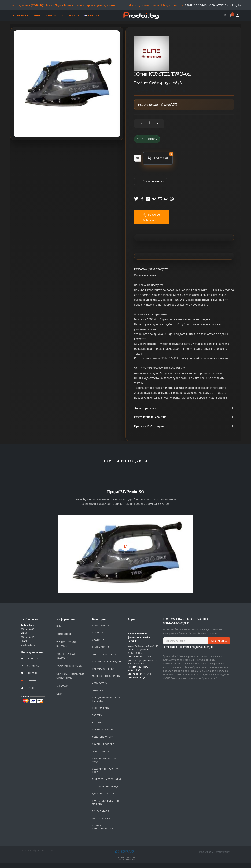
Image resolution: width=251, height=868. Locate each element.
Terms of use (204, 852)
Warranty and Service (67, 644)
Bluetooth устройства (107, 779)
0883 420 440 (27, 629)
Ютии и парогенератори (103, 827)
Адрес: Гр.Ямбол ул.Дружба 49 (143, 646)
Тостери (97, 715)
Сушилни (98, 640)
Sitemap (62, 686)
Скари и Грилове (103, 744)
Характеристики (184, 408)
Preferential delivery (66, 656)
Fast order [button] (152, 215)
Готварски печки (103, 669)
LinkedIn (29, 673)
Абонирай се (219, 641)
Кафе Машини (101, 708)
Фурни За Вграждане (106, 654)
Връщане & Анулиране (184, 426)
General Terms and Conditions (70, 676)
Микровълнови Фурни (106, 676)
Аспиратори (100, 683)
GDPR (60, 694)
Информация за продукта (184, 269)
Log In (236, 5)
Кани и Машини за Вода (104, 760)
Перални (98, 633)
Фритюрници (101, 751)
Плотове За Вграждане (107, 662)
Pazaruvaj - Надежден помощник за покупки (126, 858)
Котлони (98, 723)
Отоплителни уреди (105, 787)
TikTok (28, 688)
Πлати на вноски (153, 181)
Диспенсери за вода (105, 794)
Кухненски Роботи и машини (106, 802)
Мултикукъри (101, 819)
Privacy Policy (222, 852)
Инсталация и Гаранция (184, 417)
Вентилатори (101, 811)
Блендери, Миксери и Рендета (106, 699)
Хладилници (101, 625)
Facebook (29, 658)
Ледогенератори (103, 737)
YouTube (29, 680)
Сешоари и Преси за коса (105, 770)
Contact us (64, 634)
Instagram (30, 666)
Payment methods (69, 666)
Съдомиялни (101, 647)
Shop (60, 626)
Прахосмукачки (102, 730)
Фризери (98, 691)
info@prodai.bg (28, 645)
